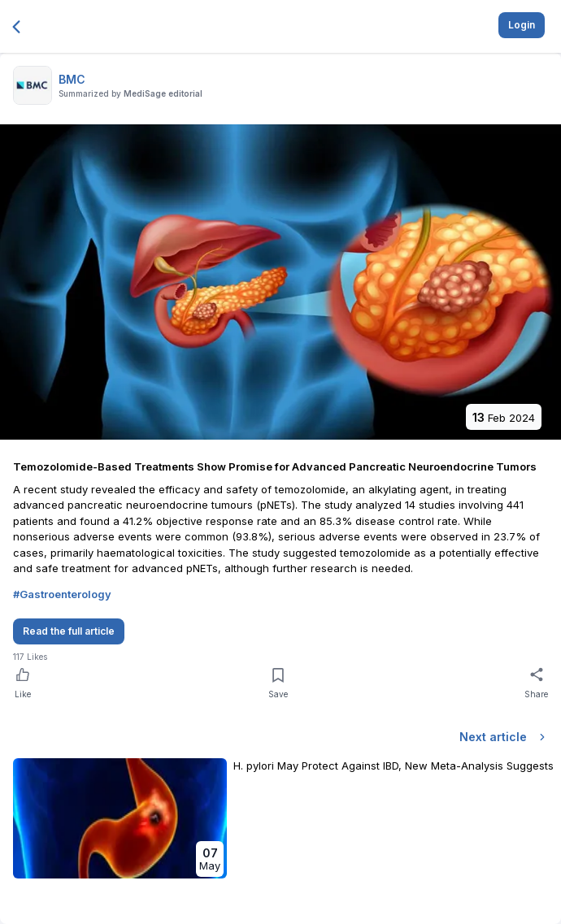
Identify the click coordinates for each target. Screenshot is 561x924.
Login (522, 25)
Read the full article (69, 631)
